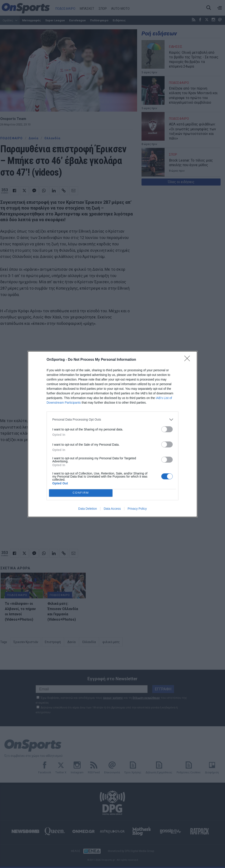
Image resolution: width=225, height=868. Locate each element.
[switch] (167, 429)
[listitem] (112, 420)
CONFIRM (81, 493)
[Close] (189, 360)
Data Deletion (88, 509)
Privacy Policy (137, 509)
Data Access (112, 509)
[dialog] (112, 434)
